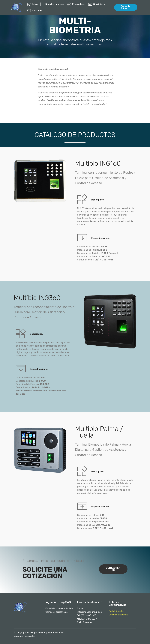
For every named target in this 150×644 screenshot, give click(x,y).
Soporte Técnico (126, 7)
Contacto (35, 11)
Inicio (32, 4)
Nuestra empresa (52, 4)
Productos (75, 4)
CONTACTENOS (113, 569)
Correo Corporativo (118, 615)
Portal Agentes (117, 611)
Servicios (96, 4)
